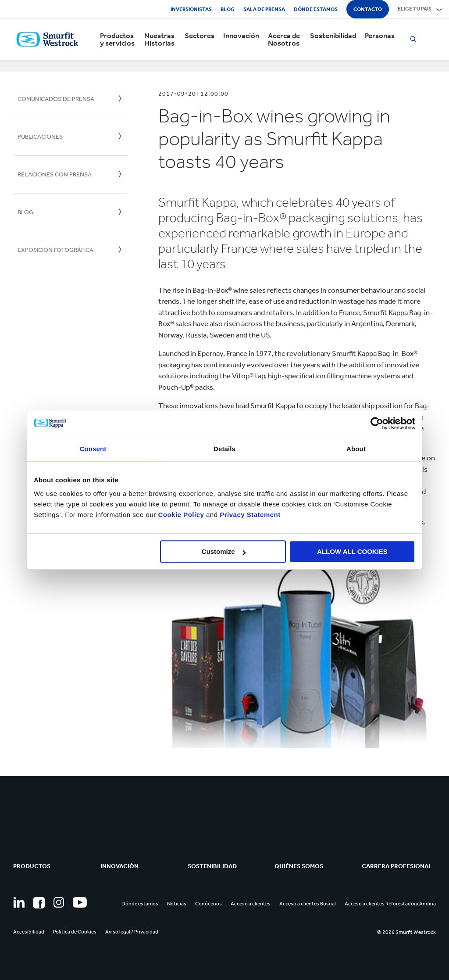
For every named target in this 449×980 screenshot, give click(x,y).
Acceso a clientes (251, 904)
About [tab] (356, 449)
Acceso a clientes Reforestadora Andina (390, 904)
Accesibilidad (29, 932)
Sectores (200, 36)
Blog (228, 9)
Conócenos (208, 904)
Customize (224, 551)
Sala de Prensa (264, 9)
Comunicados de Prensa (56, 99)
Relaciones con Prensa (55, 174)
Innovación (241, 36)
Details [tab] (224, 449)
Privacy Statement (249, 515)
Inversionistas (191, 9)
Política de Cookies (75, 932)
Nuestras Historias (159, 39)
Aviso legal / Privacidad (132, 932)
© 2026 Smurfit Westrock (406, 932)
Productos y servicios (117, 39)
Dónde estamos (316, 9)
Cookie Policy (181, 515)
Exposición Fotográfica (55, 250)
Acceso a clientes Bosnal (308, 904)
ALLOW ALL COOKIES (352, 551)
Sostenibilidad (333, 36)
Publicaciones (40, 137)
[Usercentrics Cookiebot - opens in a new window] (377, 424)
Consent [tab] (93, 449)
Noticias (177, 904)
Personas (380, 36)
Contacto (368, 9)
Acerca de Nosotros (284, 39)
